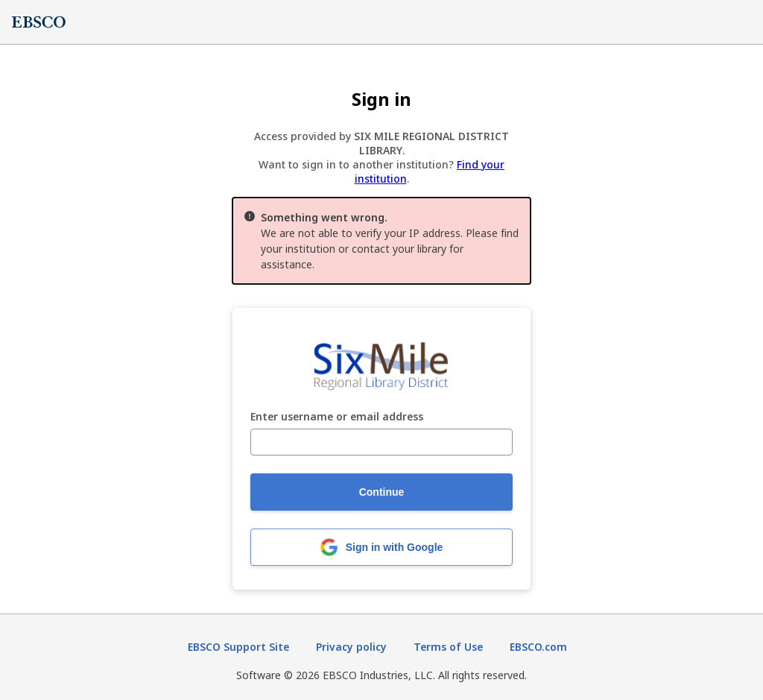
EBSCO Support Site (238, 647)
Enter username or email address (337, 417)
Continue (382, 492)
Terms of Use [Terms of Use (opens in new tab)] (448, 647)
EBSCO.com (538, 647)
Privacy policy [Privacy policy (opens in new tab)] (351, 647)
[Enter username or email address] (381, 442)
